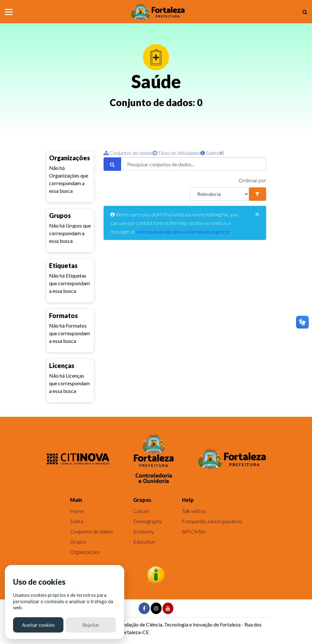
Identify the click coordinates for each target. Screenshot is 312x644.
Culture (141, 511)
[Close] (257, 214)
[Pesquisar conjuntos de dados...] (193, 164)
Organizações (85, 552)
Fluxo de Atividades (177, 153)
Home (77, 511)
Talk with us (194, 511)
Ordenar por (252, 180)
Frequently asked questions (212, 521)
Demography (148, 521)
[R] (220, 194)
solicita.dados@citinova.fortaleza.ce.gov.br (183, 232)
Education (144, 542)
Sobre (210, 153)
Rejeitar (91, 625)
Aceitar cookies (38, 625)
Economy (144, 531)
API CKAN (194, 531)
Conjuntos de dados (128, 153)
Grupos (78, 542)
